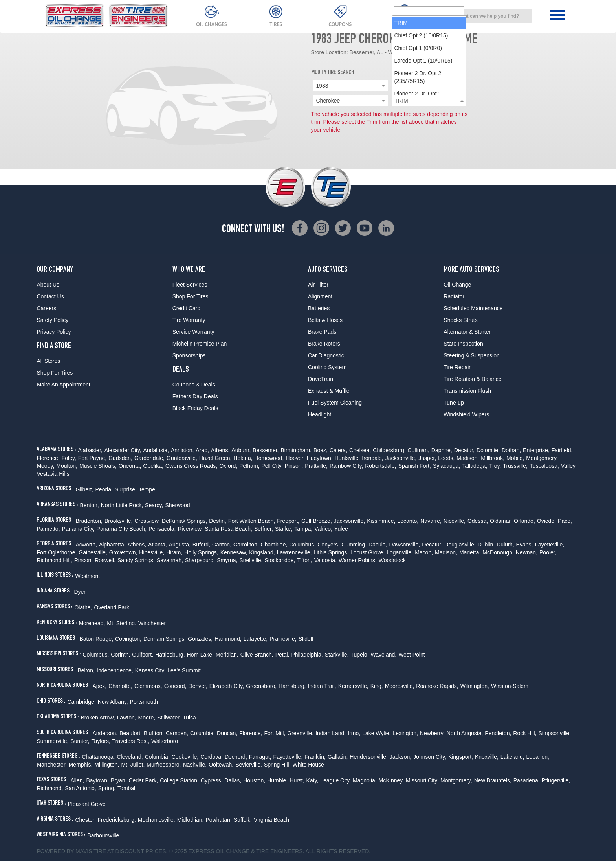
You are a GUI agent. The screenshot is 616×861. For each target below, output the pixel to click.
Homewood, (269, 458)
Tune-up (454, 403)
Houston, (254, 780)
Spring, (107, 788)
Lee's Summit (184, 670)
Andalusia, (156, 450)
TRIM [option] (401, 113)
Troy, (495, 466)
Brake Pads (322, 332)
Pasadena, (527, 780)
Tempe (147, 489)
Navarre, (431, 521)
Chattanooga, (98, 757)
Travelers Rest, (131, 741)
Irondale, (372, 458)
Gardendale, (149, 458)
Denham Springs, (165, 639)
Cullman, (419, 450)
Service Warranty (193, 332)
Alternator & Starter (467, 332)
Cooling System (327, 367)
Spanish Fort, (415, 466)
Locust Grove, (368, 552)
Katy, (313, 780)
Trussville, (515, 466)
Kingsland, (262, 552)
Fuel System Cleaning (335, 403)
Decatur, (464, 450)
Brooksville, (119, 521)
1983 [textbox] (322, 86)
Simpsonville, (554, 733)
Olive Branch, (257, 655)
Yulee (341, 529)
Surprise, (126, 489)
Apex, (99, 686)
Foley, (69, 458)
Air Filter (318, 285)
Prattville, (316, 466)
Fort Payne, (92, 458)
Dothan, (511, 450)
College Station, (179, 780)
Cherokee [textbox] (328, 101)
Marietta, (470, 552)
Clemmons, (148, 686)
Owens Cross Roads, (191, 466)
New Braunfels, (493, 780)
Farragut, (260, 757)
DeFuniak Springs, (184, 521)
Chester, (85, 820)
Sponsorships (189, 355)
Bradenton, (89, 521)
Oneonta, (130, 466)
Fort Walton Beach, (252, 521)
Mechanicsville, (157, 820)
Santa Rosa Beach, (228, 529)
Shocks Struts (460, 320)
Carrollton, (246, 545)
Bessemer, (266, 450)
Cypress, (212, 780)
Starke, (284, 529)
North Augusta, (465, 733)
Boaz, (321, 450)
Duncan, (227, 733)
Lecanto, (408, 521)
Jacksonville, (401, 458)
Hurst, (297, 780)
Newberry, (432, 733)
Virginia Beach (271, 820)
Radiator (454, 296)
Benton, (89, 505)
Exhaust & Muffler (330, 391)
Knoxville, (487, 757)
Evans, (525, 545)
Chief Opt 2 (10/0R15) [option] (421, 126)
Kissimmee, (381, 521)
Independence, (115, 670)
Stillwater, (169, 717)
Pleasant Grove (87, 804)
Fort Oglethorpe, (57, 552)
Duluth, (505, 545)
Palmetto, (48, 529)
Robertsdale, (380, 466)
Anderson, (105, 733)
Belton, (86, 670)
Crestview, (148, 521)
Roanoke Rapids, (437, 686)
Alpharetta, (112, 545)
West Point (412, 655)
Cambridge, (81, 702)
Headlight (320, 414)
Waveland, (384, 655)
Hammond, (228, 639)
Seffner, (264, 529)
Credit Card (187, 308)
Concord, (175, 686)
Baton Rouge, (96, 639)
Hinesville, (152, 552)
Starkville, (337, 655)
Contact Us (50, 296)
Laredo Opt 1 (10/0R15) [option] (423, 151)
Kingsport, (461, 757)
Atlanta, (157, 545)
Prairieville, (283, 639)
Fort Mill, (275, 733)
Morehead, (92, 623)
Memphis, (81, 765)
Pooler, (548, 552)
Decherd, (236, 757)
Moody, (45, 466)
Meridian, (227, 655)
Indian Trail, (322, 686)
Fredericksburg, (117, 820)
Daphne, (442, 450)
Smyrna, (227, 560)
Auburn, (241, 450)
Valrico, (323, 529)
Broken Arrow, (98, 717)
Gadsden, (120, 458)
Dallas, (233, 780)
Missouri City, (422, 780)
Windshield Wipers (466, 414)
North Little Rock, (122, 505)
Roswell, (105, 560)
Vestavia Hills (53, 474)
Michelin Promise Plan (200, 344)
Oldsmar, (501, 521)
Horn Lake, (200, 655)
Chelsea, (360, 450)
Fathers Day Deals (195, 396)
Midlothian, (191, 820)
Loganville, (400, 552)
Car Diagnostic (326, 355)
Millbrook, (493, 458)
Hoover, (295, 458)
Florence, (48, 458)
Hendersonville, (369, 757)
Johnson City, (430, 757)
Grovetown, (123, 552)
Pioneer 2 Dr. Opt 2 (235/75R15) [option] (418, 167)
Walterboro (165, 741)
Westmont (87, 576)
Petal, (282, 655)
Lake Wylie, (376, 733)
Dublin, (486, 545)
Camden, (177, 733)
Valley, (569, 466)
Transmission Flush (467, 391)
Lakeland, (512, 757)
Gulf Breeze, (317, 521)
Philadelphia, (307, 655)
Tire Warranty (189, 320)
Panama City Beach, (122, 529)
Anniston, (182, 450)
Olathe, (83, 607)
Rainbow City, (346, 466)
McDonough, (498, 552)
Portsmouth (144, 702)
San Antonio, (80, 788)
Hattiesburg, (170, 655)
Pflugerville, (556, 780)
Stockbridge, (280, 560)
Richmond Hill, (54, 560)
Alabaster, (90, 450)
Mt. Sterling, (122, 623)
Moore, (147, 717)
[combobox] (488, 16)
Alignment (320, 296)
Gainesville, (93, 552)
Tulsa (189, 717)
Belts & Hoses (325, 320)
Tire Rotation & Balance (472, 379)
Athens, (220, 450)
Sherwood (177, 505)
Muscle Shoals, (98, 466)
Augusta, (180, 545)
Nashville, (195, 765)
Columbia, (203, 733)
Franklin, (315, 757)
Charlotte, (120, 686)
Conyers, (328, 545)
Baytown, (97, 780)
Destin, (218, 521)
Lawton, (127, 717)
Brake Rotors (324, 344)
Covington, (128, 639)
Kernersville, (353, 686)
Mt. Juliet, (133, 765)
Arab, (202, 450)
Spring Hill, (277, 765)
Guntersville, (182, 458)
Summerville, (52, 741)
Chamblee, (274, 545)
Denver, (198, 686)
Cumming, (354, 545)
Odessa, (478, 521)
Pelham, (249, 466)
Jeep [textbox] (401, 86)
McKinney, (391, 780)
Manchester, (51, 765)
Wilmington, (475, 686)
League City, (335, 780)
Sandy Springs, (136, 560)
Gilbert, (84, 489)
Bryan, (119, 780)
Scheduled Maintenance (473, 308)
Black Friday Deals (195, 408)
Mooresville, (400, 686)
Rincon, (83, 560)
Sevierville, (249, 765)
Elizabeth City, (227, 686)
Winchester (152, 623)
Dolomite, (488, 450)
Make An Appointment (63, 385)
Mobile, (515, 458)
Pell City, (272, 466)
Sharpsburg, (200, 560)
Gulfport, (143, 655)
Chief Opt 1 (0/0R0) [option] (418, 138)
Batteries (319, 308)
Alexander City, (123, 450)
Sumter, (80, 741)
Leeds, (446, 458)
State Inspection (463, 344)
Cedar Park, (144, 780)
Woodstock (392, 560)
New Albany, (113, 702)
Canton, (222, 545)
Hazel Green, (215, 458)
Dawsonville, (405, 545)
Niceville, (455, 521)
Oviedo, (546, 521)
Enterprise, (536, 450)
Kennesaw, (234, 552)
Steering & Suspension (471, 355)
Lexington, (405, 733)
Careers (46, 308)
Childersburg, (389, 450)
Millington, (107, 765)
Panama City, (78, 529)
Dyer (80, 592)
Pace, (565, 521)
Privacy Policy (54, 332)
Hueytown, (320, 458)
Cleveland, (130, 757)
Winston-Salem (510, 686)
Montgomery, (542, 458)
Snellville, (251, 560)
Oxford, (228, 466)
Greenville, (300, 733)
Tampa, (303, 529)
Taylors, (101, 741)
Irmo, (354, 733)
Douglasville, (460, 545)
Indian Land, (331, 733)
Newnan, (527, 552)
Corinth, (120, 655)
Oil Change (457, 285)
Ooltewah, (221, 765)
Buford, (201, 545)
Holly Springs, (201, 552)
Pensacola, (162, 529)
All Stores (48, 361)
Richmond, (50, 788)
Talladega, (475, 466)
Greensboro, (261, 686)
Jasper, (427, 458)
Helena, (243, 458)
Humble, (277, 780)
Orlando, (524, 521)
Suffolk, (243, 820)
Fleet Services (190, 285)
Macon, (424, 552)
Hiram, (174, 552)
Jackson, (401, 757)
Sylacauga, (446, 466)
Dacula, (378, 545)
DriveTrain (321, 379)
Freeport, (288, 521)
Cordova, (212, 757)
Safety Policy (52, 320)
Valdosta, (325, 560)
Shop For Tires (55, 373)
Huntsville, (347, 458)
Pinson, (294, 466)
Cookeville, (185, 757)
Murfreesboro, (164, 765)
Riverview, (190, 529)
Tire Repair (457, 367)
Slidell (306, 639)
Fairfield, (562, 450)
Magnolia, (365, 780)
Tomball (127, 788)
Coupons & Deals (194, 385)
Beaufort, (131, 733)
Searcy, (154, 505)
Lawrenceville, (294, 552)
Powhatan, (218, 820)
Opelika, (153, 466)
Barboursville (103, 835)
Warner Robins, (358, 560)
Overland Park (112, 607)
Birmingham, (296, 450)
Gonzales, (200, 639)
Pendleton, (498, 733)
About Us (48, 285)
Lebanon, (538, 757)
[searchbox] (429, 101)
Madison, (468, 458)
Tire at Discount (119, 851)
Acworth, (86, 545)
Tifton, (304, 560)
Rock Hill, (525, 733)
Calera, (338, 450)
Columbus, (302, 545)
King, (377, 686)
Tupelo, (359, 655)
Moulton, (67, 466)
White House (308, 765)
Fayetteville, (549, 545)
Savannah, (170, 560)
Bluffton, (154, 733)
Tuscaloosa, (544, 466)
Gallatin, (338, 757)
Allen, (77, 780)
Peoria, (104, 489)
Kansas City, (150, 670)
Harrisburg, (292, 686)
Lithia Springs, (331, 552)
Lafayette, (256, 639)
